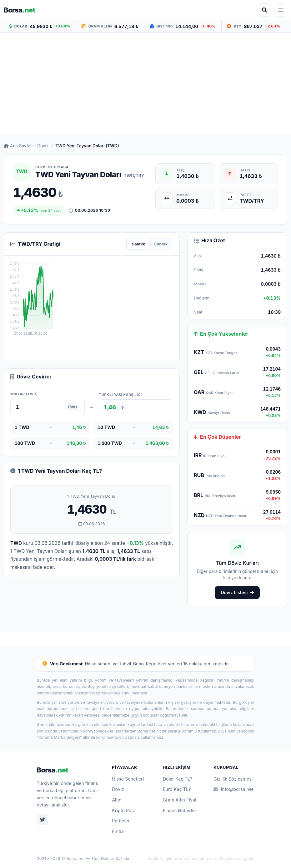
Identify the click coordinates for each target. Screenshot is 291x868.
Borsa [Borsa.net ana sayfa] (20, 10)
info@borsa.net (233, 789)
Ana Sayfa (17, 146)
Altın (117, 800)
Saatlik (139, 244)
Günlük (161, 244)
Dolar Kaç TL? (178, 779)
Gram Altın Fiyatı (180, 800)
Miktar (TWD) (24, 394)
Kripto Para (124, 810)
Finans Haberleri (180, 810)
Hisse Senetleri (128, 779)
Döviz (43, 146)
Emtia (118, 831)
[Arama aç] (264, 10)
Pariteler (121, 821)
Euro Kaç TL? (177, 789)
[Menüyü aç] (281, 10)
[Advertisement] (145, 84)
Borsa (53, 770)
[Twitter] (43, 820)
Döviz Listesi (237, 592)
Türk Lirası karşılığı (120, 395)
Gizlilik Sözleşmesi (233, 779)
